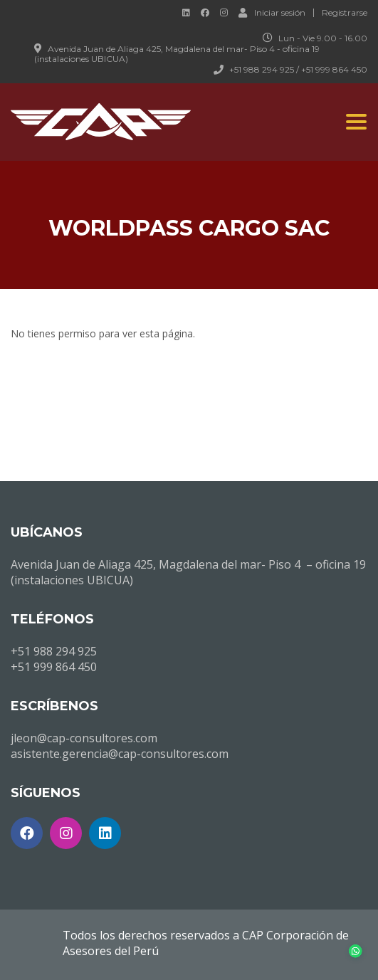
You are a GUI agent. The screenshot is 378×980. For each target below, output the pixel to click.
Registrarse (345, 13)
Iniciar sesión (272, 12)
